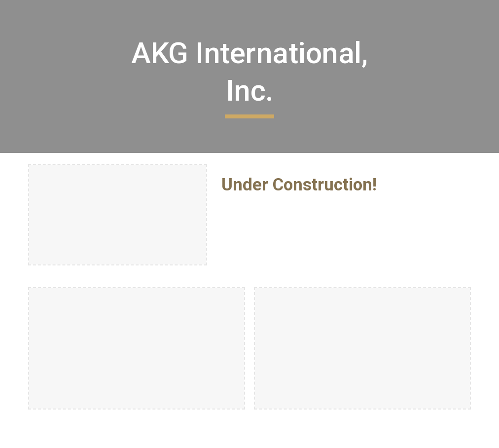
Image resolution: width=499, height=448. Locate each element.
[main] (249, 76)
